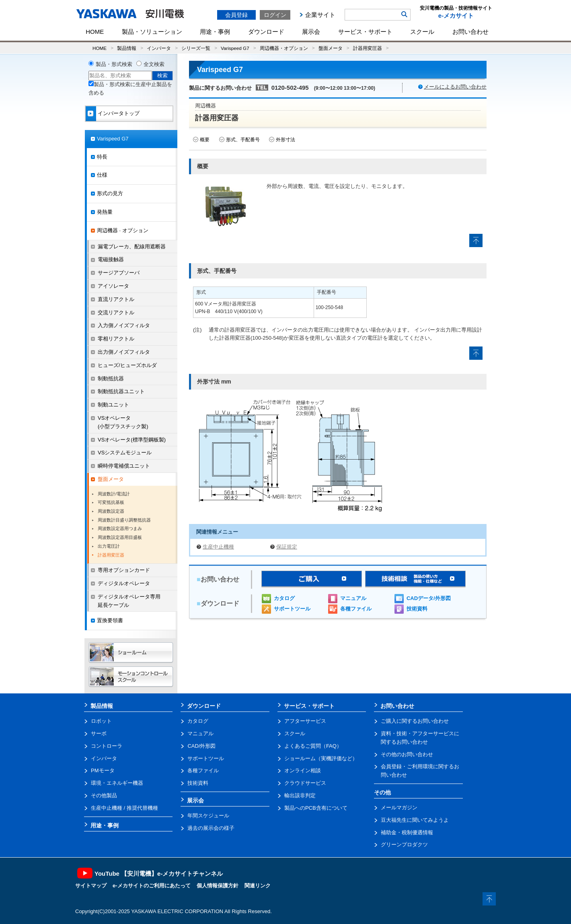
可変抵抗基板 (111, 502)
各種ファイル (356, 609)
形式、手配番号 (243, 140)
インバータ (159, 48)
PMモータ (103, 770)
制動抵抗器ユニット (121, 391)
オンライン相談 (303, 770)
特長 (102, 157)
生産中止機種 (218, 547)
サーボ (99, 733)
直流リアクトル (116, 299)
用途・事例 (215, 32)
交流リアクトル (116, 312)
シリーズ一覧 (196, 48)
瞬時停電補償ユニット (124, 466)
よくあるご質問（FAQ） (313, 746)
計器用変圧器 (368, 48)
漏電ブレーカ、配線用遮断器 (132, 246)
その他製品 (104, 795)
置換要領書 (110, 620)
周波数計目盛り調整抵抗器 (124, 520)
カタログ (284, 598)
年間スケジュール (208, 816)
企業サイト (320, 15)
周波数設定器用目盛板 (120, 537)
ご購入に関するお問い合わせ (415, 721)
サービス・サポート (365, 32)
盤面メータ (331, 48)
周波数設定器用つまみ (120, 528)
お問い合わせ (470, 32)
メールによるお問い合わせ (455, 87)
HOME (95, 32)
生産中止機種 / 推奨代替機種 (124, 808)
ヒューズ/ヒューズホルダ (127, 365)
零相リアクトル (116, 339)
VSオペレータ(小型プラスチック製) (123, 422)
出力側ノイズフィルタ (124, 352)
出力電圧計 (109, 546)
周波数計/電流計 (114, 494)
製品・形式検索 (114, 64)
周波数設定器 (111, 511)
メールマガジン (399, 807)
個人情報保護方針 (218, 886)
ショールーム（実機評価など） (321, 758)
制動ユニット (113, 405)
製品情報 (127, 48)
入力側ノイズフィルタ (124, 325)
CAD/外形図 (201, 746)
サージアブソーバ (119, 273)
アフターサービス (305, 721)
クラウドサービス (305, 783)
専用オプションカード (124, 570)
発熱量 (105, 212)
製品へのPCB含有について (316, 808)
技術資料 (417, 609)
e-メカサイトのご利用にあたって (152, 886)
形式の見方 (110, 193)
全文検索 (154, 64)
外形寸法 (285, 140)
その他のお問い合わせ (407, 754)
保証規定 (287, 547)
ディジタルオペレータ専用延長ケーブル (129, 601)
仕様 (102, 175)
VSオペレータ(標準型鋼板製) (132, 440)
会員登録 (236, 15)
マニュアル (353, 598)
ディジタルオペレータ (124, 583)
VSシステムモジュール (125, 453)
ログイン (275, 15)
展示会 (311, 32)
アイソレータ (113, 286)
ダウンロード (266, 32)
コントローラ (107, 746)
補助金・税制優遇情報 (407, 832)
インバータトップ (119, 113)
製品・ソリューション (152, 32)
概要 (205, 140)
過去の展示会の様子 (211, 828)
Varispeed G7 (235, 48)
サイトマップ (91, 886)
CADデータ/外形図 (429, 598)
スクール (422, 32)
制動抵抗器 (111, 378)
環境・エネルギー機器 (117, 783)
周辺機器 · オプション (123, 230)
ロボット (101, 721)
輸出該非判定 (300, 795)
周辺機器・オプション (284, 48)
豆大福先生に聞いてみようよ (415, 820)
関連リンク (258, 886)
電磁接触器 (111, 259)
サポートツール (292, 609)
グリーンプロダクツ (404, 845)
